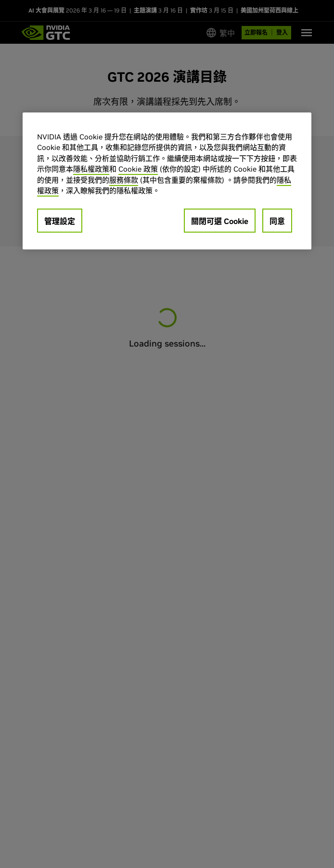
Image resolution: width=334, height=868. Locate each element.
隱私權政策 (91, 169)
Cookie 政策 (138, 169)
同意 (277, 221)
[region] (167, 181)
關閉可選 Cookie (220, 221)
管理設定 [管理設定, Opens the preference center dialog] (60, 221)
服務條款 (124, 180)
